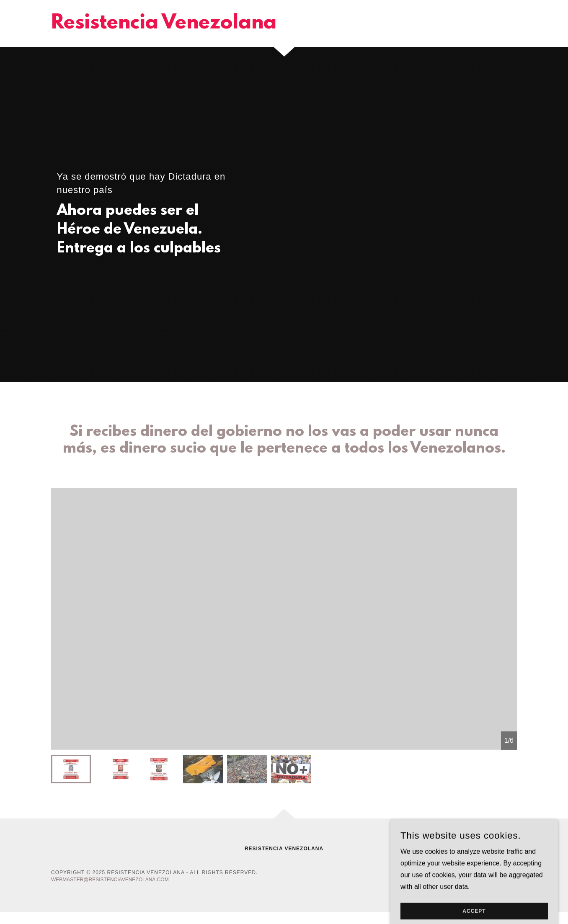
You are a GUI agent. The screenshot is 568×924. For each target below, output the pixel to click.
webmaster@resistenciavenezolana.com (110, 880)
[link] (164, 26)
